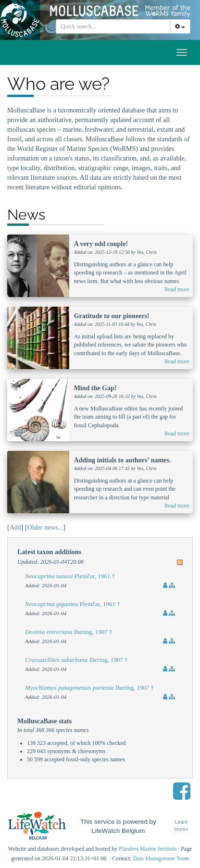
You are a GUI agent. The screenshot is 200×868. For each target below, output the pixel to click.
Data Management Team (161, 858)
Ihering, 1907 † (69, 632)
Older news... (45, 527)
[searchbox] (114, 26)
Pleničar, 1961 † (70, 576)
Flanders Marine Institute (148, 849)
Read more (177, 289)
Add (15, 527)
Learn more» (181, 826)
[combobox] (113, 26)
